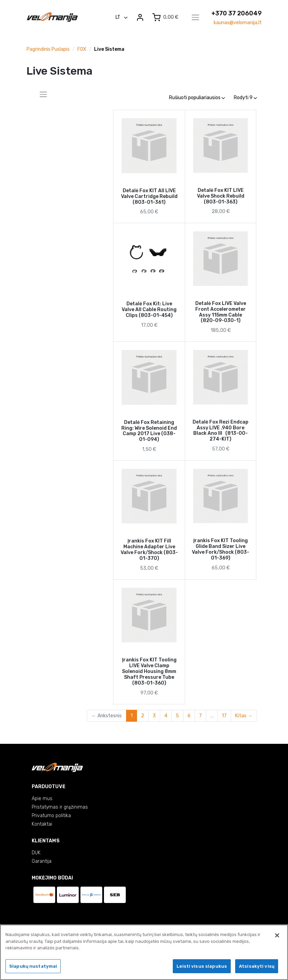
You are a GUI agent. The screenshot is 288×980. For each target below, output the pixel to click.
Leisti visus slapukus (202, 967)
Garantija (42, 861)
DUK (36, 853)
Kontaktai (42, 824)
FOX (82, 49)
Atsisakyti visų (257, 967)
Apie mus (42, 799)
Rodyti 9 (245, 98)
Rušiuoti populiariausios (197, 98)
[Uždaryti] (277, 936)
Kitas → (244, 716)
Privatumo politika (51, 816)
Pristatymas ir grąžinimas (60, 807)
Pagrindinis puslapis (48, 49)
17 (224, 716)
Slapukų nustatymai (33, 967)
